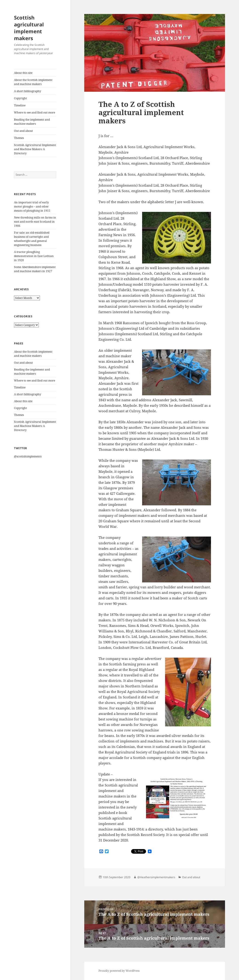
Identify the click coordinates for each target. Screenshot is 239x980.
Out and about (23, 131)
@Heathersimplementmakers (156, 877)
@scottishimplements (28, 456)
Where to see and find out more (35, 112)
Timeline (20, 105)
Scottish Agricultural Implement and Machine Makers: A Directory (35, 149)
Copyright (20, 98)
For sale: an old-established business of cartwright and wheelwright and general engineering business (32, 239)
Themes (19, 138)
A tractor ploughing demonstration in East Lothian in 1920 (34, 256)
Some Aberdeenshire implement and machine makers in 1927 (35, 269)
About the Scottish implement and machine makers (33, 82)
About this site (23, 73)
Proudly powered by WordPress (119, 971)
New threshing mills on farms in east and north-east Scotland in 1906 (35, 222)
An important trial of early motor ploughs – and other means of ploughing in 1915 (32, 206)
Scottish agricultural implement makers (29, 28)
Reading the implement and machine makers (32, 122)
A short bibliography (28, 91)
